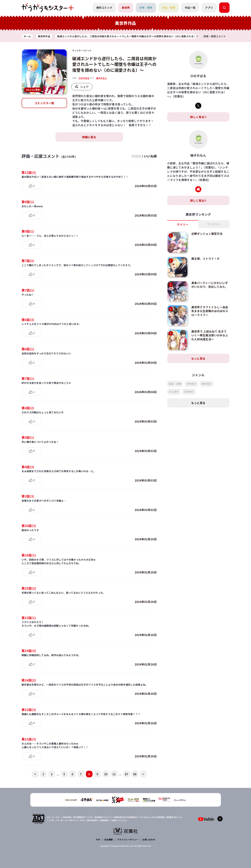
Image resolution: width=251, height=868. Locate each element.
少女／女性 (169, 8)
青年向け (206, 384)
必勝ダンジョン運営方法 (207, 234)
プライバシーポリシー (128, 839)
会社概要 (109, 839)
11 (114, 774)
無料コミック (104, 8)
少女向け (189, 392)
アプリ (209, 8)
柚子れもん (102, 78)
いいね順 (150, 156)
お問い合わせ (149, 839)
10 (106, 774)
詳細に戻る (89, 137)
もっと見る (198, 358)
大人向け (174, 392)
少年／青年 (146, 8)
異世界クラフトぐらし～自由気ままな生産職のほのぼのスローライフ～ (210, 311)
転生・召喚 (175, 384)
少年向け (191, 384)
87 (127, 774)
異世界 (126, 8)
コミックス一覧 (44, 103)
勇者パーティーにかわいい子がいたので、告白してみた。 (210, 285)
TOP (98, 839)
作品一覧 (190, 8)
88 (135, 774)
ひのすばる (84, 78)
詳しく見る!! (198, 117)
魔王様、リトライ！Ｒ (205, 259)
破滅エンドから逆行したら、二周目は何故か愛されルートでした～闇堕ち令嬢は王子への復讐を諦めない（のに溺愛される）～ (114, 64)
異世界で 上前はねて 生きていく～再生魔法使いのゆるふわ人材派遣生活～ (210, 335)
